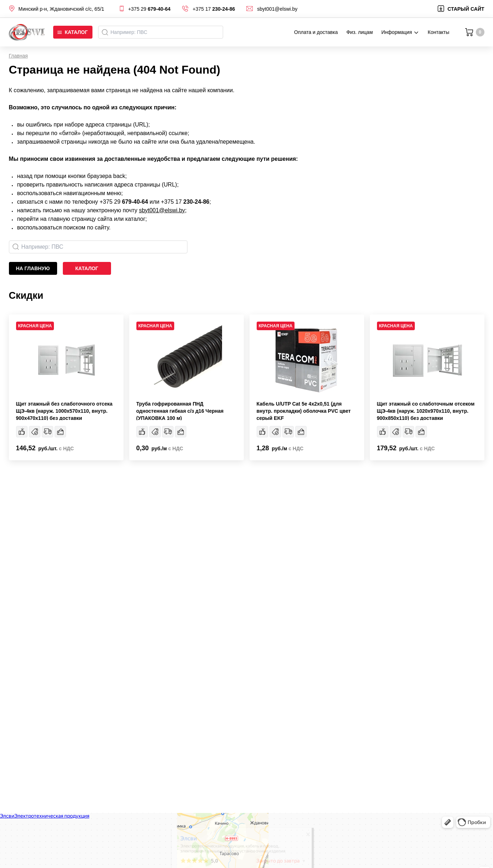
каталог (87, 268)
